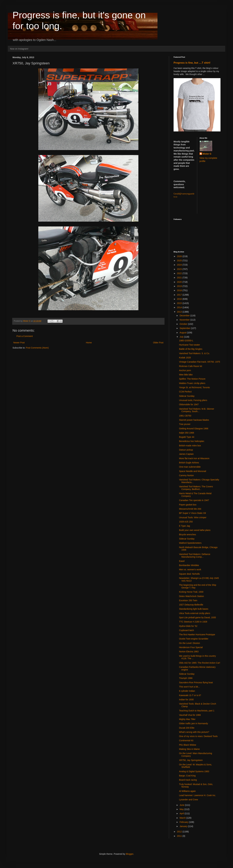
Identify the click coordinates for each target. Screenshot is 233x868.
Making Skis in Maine (189, 749)
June (182, 805)
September (185, 328)
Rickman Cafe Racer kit (191, 366)
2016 (180, 299)
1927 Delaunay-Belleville (191, 605)
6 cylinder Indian (187, 691)
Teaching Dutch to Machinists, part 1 (197, 711)
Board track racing (188, 780)
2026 (180, 256)
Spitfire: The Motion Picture (192, 379)
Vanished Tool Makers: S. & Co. (194, 353)
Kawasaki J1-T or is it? (190, 695)
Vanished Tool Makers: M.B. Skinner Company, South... (197, 410)
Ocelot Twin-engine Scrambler (194, 639)
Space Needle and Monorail (193, 471)
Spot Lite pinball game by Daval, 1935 (198, 617)
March (183, 818)
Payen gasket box (188, 505)
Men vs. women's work (190, 569)
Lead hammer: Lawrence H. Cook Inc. (198, 795)
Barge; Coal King (187, 776)
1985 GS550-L (186, 341)
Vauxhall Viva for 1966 (190, 715)
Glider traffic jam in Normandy (194, 723)
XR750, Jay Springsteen (191, 760)
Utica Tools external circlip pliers (195, 613)
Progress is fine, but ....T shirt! (192, 63)
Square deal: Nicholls (189, 574)
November (185, 320)
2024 (180, 265)
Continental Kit (186, 740)
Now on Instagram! (19, 49)
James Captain (186, 454)
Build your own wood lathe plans (195, 530)
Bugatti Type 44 (187, 437)
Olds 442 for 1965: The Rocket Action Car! (200, 663)
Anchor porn (185, 370)
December (185, 316)
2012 (180, 832)
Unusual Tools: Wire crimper (193, 517)
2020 (180, 282)
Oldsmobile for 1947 (189, 404)
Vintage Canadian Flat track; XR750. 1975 (200, 362)
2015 (180, 303)
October (184, 324)
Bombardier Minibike (189, 565)
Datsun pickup (186, 450)
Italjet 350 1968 (187, 433)
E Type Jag (185, 526)
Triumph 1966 (186, 678)
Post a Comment (25, 336)
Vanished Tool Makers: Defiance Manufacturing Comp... (195, 556)
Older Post (158, 343)
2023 (180, 269)
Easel (182, 561)
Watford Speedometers (190, 543)
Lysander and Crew (189, 800)
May (182, 809)
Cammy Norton (186, 475)
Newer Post (19, 343)
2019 (180, 286)
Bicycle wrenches (187, 534)
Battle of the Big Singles (191, 349)
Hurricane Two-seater (190, 345)
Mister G (207, 154)
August (183, 333)
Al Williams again (187, 791)
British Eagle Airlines (189, 463)
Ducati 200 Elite (187, 728)
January (184, 826)
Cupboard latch (186, 630)
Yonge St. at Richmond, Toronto (194, 387)
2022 (180, 273)
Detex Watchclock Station (191, 596)
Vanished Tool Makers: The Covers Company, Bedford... (196, 488)
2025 (180, 261)
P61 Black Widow (188, 745)
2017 (180, 295)
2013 (180, 312)
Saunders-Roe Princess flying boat (196, 682)
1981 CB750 (185, 416)
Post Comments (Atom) (37, 348)
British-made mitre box (190, 446)
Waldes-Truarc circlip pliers (192, 383)
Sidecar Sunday (187, 396)
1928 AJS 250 (186, 522)
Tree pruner (185, 424)
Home (89, 343)
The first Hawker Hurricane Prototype (197, 635)
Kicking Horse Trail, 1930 (191, 592)
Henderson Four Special (191, 647)
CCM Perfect (185, 392)
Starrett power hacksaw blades (194, 420)
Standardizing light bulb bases (194, 609)
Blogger (130, 854)
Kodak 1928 (185, 358)
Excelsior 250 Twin (188, 600)
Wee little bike (186, 375)
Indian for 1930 (186, 700)
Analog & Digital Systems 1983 (194, 771)
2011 (180, 836)
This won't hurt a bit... (189, 687)
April (182, 813)
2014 (180, 307)
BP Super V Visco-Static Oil (192, 513)
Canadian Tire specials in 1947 (194, 500)
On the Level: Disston (190, 643)
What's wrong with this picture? (194, 732)
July (182, 337)
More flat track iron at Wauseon (194, 458)
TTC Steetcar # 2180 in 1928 (193, 622)
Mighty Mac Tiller (187, 719)
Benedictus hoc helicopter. (192, 441)
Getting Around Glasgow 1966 (194, 429)
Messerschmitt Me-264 (190, 509)
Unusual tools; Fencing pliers (193, 400)
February (184, 822)
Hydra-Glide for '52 (188, 626)
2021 (180, 278)
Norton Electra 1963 (189, 652)
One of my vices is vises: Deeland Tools (198, 736)
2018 (180, 290)
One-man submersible (190, 467)
